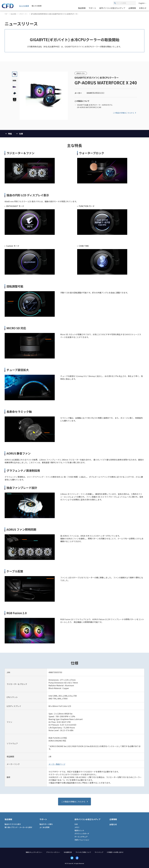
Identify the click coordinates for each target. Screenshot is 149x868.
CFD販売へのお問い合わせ (115, 852)
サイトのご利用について (83, 852)
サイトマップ (99, 852)
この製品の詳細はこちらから (125, 113)
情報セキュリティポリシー (34, 852)
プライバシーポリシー (53, 852)
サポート (92, 8)
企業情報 (132, 8)
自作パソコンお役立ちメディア (112, 8)
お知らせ (143, 8)
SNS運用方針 (68, 852)
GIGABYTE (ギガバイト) (95, 93)
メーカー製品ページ (57, 764)
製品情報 (82, 8)
